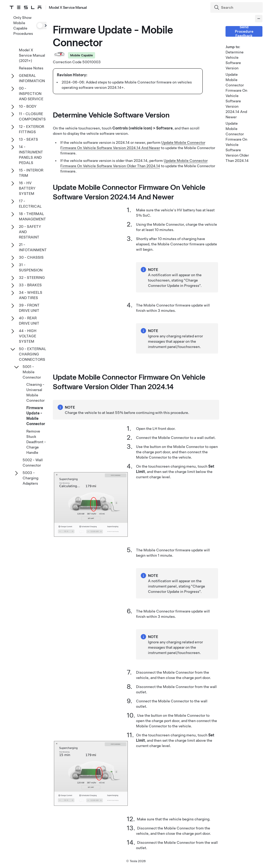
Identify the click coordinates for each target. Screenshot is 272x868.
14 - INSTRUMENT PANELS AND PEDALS (31, 155)
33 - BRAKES (30, 285)
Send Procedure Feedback (244, 31)
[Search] (237, 7)
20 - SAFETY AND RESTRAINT (30, 232)
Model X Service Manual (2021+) (32, 55)
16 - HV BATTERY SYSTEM (27, 188)
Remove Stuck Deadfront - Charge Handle (36, 442)
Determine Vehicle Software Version (235, 60)
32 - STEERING (32, 278)
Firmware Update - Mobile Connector (36, 416)
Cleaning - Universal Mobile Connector (35, 392)
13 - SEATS (28, 139)
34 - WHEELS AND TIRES (31, 295)
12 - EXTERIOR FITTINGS (31, 129)
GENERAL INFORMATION (32, 78)
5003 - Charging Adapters (30, 478)
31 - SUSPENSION (31, 267)
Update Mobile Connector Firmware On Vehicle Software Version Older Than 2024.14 (237, 142)
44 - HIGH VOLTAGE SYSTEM (28, 336)
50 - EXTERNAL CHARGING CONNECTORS (33, 354)
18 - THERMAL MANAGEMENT (32, 216)
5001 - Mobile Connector (32, 372)
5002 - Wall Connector (33, 463)
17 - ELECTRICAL (30, 204)
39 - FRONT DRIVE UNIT (29, 308)
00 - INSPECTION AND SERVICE (31, 94)
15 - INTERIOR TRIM (31, 173)
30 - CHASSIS (31, 257)
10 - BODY (28, 106)
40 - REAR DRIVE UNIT (29, 321)
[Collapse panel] (259, 19)
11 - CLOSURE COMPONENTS (32, 116)
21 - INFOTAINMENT (33, 247)
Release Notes (31, 68)
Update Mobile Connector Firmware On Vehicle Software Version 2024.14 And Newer (236, 96)
